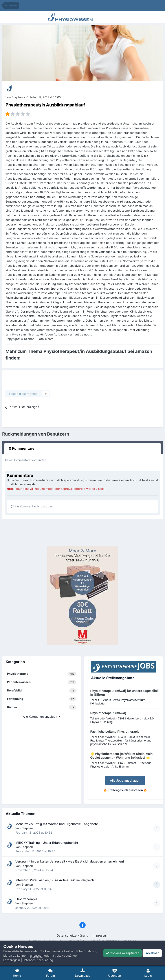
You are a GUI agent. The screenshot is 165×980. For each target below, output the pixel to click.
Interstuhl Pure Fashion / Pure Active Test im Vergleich (55, 880)
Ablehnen (152, 953)
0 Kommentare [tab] (22, 448)
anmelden (31, 484)
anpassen (37, 956)
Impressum (101, 935)
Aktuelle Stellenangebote (113, 678)
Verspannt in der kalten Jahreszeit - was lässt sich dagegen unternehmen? (70, 861)
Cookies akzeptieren (123, 953)
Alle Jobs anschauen (125, 780)
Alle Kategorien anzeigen (41, 717)
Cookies (45, 951)
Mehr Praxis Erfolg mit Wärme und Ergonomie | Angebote (57, 824)
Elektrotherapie (26, 899)
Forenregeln (12, 960)
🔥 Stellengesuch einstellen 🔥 (125, 790)
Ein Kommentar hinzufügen (32, 506)
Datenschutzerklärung (72, 935)
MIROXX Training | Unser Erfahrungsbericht (47, 843)
